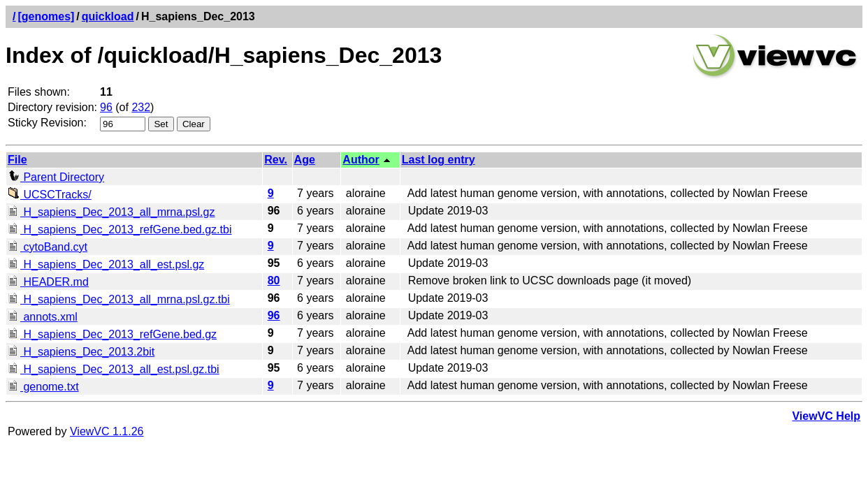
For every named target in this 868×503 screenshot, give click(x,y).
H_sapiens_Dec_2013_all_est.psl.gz (106, 264)
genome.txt (43, 387)
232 (141, 107)
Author (361, 160)
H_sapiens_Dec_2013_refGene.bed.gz (112, 334)
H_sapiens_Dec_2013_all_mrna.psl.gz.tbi (119, 299)
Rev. (276, 160)
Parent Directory (56, 177)
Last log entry (439, 160)
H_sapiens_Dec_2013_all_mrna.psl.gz (111, 212)
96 (106, 107)
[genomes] (46, 16)
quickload (108, 16)
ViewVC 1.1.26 (107, 431)
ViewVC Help (826, 416)
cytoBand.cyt (48, 247)
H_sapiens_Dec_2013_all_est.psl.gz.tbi (114, 369)
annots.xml (43, 317)
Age (305, 160)
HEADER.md (48, 282)
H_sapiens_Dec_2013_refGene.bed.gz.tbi (120, 229)
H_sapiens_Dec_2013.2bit (81, 352)
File (17, 160)
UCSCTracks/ (50, 195)
